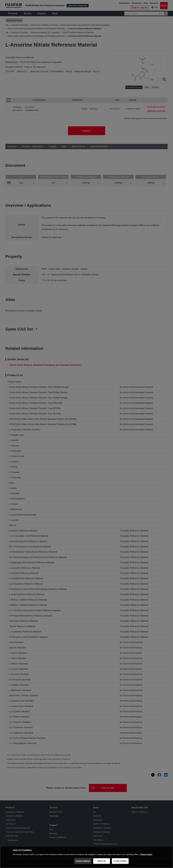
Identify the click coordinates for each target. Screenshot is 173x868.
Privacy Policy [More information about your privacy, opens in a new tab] (146, 854)
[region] (86, 857)
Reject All (102, 861)
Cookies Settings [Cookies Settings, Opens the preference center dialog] (83, 861)
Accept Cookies (120, 861)
